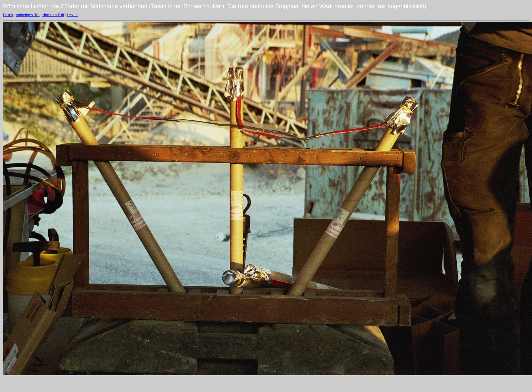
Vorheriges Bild (28, 15)
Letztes (73, 15)
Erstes (8, 15)
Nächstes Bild (53, 15)
